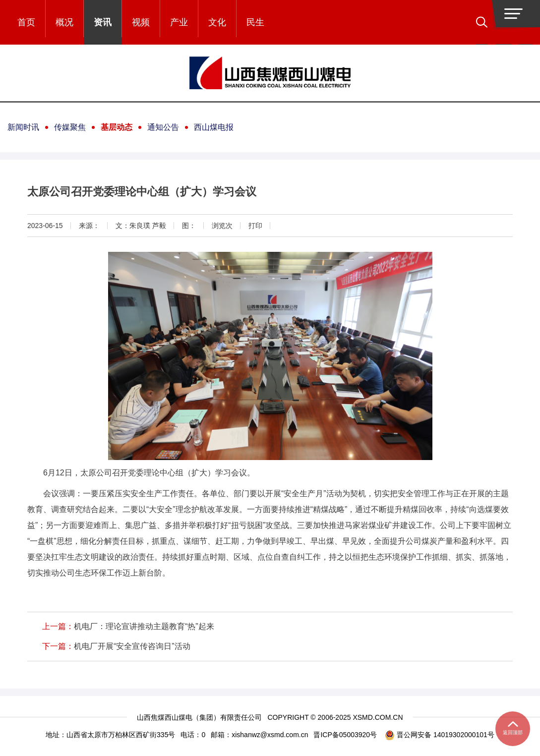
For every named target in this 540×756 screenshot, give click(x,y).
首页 (26, 22)
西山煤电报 (214, 127)
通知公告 (163, 127)
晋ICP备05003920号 (345, 735)
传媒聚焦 (70, 127)
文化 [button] (217, 22)
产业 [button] (179, 22)
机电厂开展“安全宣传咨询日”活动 (132, 646)
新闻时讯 (23, 127)
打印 (255, 226)
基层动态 (117, 127)
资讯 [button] (103, 22)
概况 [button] (64, 22)
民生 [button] (255, 22)
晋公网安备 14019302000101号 (440, 735)
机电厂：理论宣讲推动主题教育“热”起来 (144, 626)
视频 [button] (141, 22)
